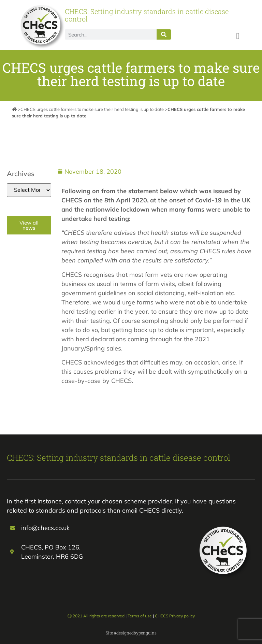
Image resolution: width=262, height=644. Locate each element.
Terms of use (140, 616)
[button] (238, 36)
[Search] (164, 34)
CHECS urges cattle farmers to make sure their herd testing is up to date (92, 109)
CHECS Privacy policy (175, 616)
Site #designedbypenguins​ (131, 633)
